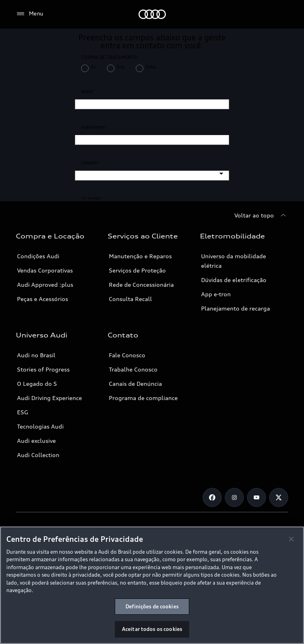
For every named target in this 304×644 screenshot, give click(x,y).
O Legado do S (37, 384)
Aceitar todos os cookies (152, 629)
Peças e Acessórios (43, 299)
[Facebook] (212, 497)
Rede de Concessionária (141, 285)
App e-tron (216, 294)
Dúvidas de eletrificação (234, 280)
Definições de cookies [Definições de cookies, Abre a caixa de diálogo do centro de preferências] (152, 606)
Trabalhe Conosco (133, 369)
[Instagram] (234, 497)
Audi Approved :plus (45, 285)
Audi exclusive (36, 441)
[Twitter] (279, 497)
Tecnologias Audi (40, 426)
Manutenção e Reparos (140, 256)
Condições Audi (38, 256)
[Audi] (152, 14)
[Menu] (29, 14)
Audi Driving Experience (49, 398)
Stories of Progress (43, 369)
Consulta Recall (130, 299)
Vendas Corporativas (45, 270)
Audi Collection (38, 455)
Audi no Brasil (36, 355)
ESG (23, 412)
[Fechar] (291, 539)
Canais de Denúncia (135, 384)
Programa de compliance (143, 398)
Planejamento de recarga (236, 308)
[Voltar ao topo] (261, 215)
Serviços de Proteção (137, 270)
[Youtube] (256, 497)
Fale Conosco (127, 355)
